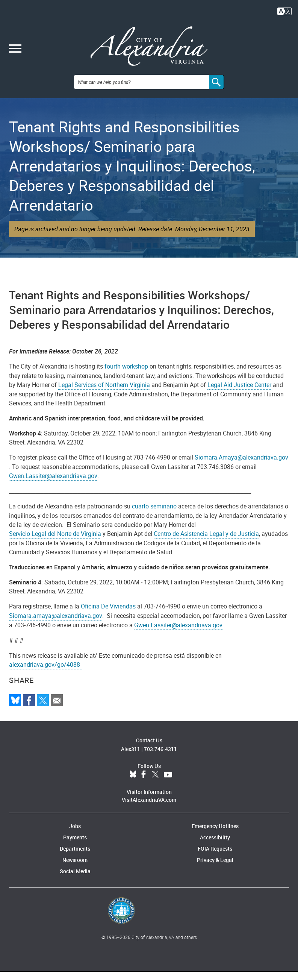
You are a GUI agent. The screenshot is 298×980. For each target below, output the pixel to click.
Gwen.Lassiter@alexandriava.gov (53, 484)
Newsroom (75, 868)
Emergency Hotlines (215, 834)
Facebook (144, 783)
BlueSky (133, 783)
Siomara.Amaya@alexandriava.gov (241, 466)
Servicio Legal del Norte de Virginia (55, 542)
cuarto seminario (154, 514)
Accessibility (215, 846)
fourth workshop (126, 375)
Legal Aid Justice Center (239, 393)
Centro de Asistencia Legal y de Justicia (206, 542)
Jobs (75, 834)
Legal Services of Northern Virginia (104, 393)
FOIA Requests (215, 857)
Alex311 (131, 757)
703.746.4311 (160, 757)
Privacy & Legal (215, 868)
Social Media (75, 879)
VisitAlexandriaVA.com (149, 808)
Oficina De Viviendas (108, 614)
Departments (75, 857)
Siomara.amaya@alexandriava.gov (56, 624)
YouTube (168, 783)
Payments (75, 846)
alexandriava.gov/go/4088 (45, 673)
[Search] (217, 90)
